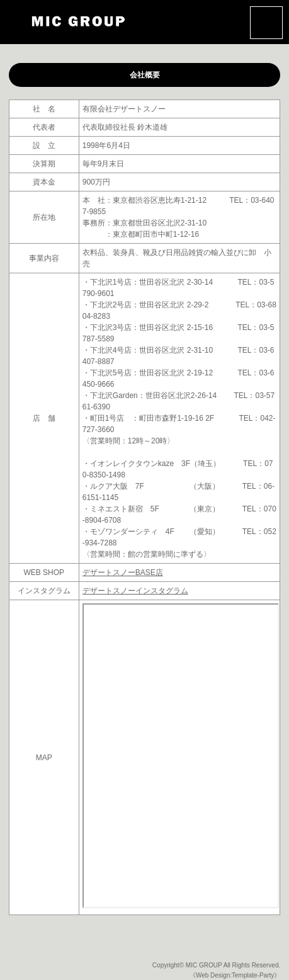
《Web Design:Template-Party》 (235, 975)
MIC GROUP (204, 965)
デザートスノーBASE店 (123, 573)
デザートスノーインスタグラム (135, 591)
